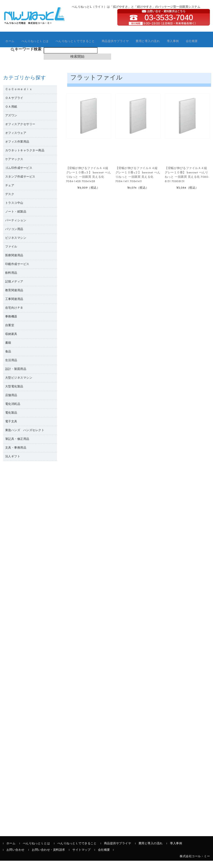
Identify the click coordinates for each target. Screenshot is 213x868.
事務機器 (11, 324)
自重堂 (10, 333)
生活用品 (11, 368)
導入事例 (180, 46)
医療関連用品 (14, 263)
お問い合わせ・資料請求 (48, 857)
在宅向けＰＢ (14, 315)
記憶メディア (14, 289)
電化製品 (11, 420)
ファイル (11, 254)
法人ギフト (13, 464)
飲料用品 (11, 280)
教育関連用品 (14, 298)
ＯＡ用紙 (11, 114)
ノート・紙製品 (16, 219)
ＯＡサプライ (14, 106)
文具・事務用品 (16, 455)
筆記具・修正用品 (17, 447)
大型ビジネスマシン (19, 385)
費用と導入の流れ (154, 46)
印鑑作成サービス (17, 272)
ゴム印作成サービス (19, 176)
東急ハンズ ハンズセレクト (25, 438)
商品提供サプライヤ (121, 46)
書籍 (8, 350)
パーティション (16, 228)
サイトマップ (81, 857)
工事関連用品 (14, 307)
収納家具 (11, 342)
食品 (8, 359)
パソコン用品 (14, 237)
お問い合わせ (15, 857)
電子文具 (11, 429)
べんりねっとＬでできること (79, 46)
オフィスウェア (16, 141)
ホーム (11, 46)
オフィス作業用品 (17, 149)
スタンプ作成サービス (20, 184)
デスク (10, 202)
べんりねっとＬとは (37, 46)
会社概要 (200, 46)
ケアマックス (14, 167)
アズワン (11, 123)
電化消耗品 (13, 412)
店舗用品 (11, 403)
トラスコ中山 (14, 211)
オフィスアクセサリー (20, 132)
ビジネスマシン (16, 246)
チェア (10, 193)
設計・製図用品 (16, 377)
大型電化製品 (14, 394)
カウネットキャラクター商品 (25, 158)
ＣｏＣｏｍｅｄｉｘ (19, 97)
